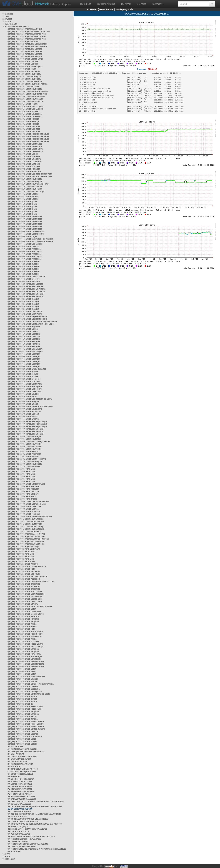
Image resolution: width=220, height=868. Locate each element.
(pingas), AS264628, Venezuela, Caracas (25, 284)
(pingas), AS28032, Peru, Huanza (22, 551)
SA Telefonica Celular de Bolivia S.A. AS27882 (28, 844)
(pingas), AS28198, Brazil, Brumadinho (25, 596)
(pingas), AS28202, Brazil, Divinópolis (24, 611)
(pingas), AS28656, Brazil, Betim (22, 669)
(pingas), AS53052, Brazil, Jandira (22, 716)
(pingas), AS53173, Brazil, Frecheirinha (25, 736)
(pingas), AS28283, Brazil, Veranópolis (24, 659)
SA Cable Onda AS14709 (21, 809)
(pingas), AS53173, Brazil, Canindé (23, 731)
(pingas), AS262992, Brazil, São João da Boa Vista (30, 174)
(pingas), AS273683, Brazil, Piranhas (24, 514)
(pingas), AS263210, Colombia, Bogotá (25, 179)
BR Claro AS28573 (16, 754)
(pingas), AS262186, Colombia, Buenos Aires (27, 94)
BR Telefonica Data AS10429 (20, 764)
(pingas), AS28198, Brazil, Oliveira (23, 604)
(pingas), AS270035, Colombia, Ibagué (24, 436)
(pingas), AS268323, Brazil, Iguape (23, 371)
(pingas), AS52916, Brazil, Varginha (23, 711)
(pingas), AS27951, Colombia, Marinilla (25, 524)
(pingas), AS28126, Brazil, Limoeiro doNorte (27, 566)
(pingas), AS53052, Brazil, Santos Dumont (26, 729)
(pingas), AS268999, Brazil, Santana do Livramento (30, 406)
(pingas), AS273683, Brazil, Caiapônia (24, 506)
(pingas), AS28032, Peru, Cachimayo (24, 549)
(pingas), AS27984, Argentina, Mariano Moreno (28, 539)
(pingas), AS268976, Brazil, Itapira (22, 396)
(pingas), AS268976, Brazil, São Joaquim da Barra (30, 399)
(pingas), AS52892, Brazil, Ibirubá (22, 696)
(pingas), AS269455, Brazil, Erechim (23, 419)
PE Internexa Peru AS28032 (20, 789)
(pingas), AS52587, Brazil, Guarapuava (25, 691)
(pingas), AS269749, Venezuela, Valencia (25, 429)
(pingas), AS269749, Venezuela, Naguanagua (27, 421)
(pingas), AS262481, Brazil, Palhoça (23, 119)
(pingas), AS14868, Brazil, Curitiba (23, 61)
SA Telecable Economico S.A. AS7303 (24, 839)
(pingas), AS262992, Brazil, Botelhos (24, 164)
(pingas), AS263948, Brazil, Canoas (23, 246)
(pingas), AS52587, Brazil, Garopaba (24, 689)
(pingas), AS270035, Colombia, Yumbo (24, 444)
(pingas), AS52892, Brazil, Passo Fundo (25, 706)
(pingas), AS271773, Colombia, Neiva (24, 466)
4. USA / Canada (10, 24)
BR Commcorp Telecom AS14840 (22, 756)
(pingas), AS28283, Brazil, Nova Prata (24, 654)
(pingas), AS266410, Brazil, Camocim (24, 334)
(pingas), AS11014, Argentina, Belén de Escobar (29, 31)
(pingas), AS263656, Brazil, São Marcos (25, 244)
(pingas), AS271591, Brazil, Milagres (23, 456)
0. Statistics (8, 14)
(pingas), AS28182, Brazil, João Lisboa (25, 591)
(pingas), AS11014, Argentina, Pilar (23, 41)
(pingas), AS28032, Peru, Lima (21, 554)
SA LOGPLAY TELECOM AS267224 (23, 821)
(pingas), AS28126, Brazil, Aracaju (23, 564)
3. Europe (7, 21)
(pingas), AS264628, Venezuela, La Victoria (26, 289)
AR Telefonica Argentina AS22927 (22, 749)
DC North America (107, 4)
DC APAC (127, 4)
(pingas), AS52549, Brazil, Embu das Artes (26, 676)
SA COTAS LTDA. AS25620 (19, 804)
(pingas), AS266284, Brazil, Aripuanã (24, 326)
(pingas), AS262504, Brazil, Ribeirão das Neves (28, 134)
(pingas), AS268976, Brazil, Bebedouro (25, 389)
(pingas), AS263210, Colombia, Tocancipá (26, 191)
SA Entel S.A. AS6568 (17, 816)
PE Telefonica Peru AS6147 (20, 794)
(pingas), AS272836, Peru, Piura (22, 496)
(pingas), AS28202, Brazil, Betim (22, 609)
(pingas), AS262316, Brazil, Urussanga (25, 114)
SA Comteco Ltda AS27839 (19, 811)
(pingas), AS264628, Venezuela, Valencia (25, 294)
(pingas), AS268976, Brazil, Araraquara (25, 386)
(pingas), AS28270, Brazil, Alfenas (22, 639)
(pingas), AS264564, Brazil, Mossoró (24, 279)
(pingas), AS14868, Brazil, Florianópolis (25, 66)
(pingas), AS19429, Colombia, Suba (23, 86)
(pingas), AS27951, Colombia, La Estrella (26, 521)
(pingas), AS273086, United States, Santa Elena (28, 501)
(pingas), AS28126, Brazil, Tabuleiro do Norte (27, 576)
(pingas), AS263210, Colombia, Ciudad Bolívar (28, 184)
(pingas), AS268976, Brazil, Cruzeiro (23, 394)
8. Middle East (9, 859)
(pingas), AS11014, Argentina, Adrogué (25, 29)
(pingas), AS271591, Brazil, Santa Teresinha (27, 459)
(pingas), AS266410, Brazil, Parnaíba (24, 341)
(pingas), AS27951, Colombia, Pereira (24, 531)
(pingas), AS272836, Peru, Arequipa (23, 486)
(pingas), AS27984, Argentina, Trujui (24, 546)
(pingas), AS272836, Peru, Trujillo (22, 499)
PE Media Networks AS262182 (21, 791)
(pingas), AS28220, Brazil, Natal (21, 629)
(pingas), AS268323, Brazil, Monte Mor (24, 379)
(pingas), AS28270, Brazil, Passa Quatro (25, 644)
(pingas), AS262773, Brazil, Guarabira (24, 159)
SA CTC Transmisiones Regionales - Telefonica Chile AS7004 (35, 806)
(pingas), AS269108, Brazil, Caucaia (23, 414)
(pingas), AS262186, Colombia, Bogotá (25, 89)
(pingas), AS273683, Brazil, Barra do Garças (27, 504)
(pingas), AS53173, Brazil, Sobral (22, 741)
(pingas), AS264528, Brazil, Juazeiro (23, 261)
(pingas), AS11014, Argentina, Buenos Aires (27, 34)
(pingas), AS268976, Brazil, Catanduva (24, 391)
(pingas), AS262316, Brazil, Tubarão (23, 111)
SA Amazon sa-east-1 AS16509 (21, 796)
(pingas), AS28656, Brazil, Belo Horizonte (26, 661)
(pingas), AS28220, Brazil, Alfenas (22, 624)
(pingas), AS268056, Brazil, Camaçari (24, 354)
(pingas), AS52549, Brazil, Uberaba (23, 686)
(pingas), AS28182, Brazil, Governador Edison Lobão (31, 581)
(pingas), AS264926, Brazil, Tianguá (23, 299)
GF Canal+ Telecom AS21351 (20, 774)
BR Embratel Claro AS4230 (19, 759)
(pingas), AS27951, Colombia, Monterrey (25, 526)
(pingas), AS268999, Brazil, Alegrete (23, 401)
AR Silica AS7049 (15, 746)
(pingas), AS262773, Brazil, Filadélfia (24, 156)
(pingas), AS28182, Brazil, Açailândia (24, 579)
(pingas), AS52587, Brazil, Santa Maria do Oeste (29, 694)
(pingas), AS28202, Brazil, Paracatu (23, 616)
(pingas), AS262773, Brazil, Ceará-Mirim (25, 149)
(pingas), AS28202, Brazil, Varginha (23, 621)
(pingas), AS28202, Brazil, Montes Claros (26, 614)
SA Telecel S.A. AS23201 (18, 841)
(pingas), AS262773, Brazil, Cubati (23, 154)
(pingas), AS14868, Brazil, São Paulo (24, 71)
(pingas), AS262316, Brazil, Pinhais (23, 104)
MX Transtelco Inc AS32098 (20, 781)
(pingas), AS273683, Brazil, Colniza (23, 509)
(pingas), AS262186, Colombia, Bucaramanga (28, 91)
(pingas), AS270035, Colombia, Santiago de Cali (29, 441)
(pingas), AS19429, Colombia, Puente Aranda (27, 84)
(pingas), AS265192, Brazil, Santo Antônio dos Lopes (31, 324)
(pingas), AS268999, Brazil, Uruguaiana (25, 409)
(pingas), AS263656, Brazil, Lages (22, 236)
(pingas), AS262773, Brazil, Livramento (25, 161)
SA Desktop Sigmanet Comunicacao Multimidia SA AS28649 (34, 814)
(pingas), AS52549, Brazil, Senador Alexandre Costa (31, 684)
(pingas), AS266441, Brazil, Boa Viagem (25, 349)
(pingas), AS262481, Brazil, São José (24, 126)
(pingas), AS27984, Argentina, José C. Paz (26, 534)
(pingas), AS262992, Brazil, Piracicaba (24, 171)
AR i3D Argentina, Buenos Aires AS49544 (26, 751)
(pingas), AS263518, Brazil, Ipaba (22, 201)
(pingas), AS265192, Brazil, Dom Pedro (25, 311)
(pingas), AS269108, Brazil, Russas (23, 416)
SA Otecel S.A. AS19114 (18, 831)
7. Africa (6, 856)
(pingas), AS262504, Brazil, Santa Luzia (25, 144)
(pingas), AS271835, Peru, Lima (21, 469)
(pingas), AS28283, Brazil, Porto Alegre (25, 656)
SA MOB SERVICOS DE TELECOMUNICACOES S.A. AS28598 (35, 824)
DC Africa (142, 4)
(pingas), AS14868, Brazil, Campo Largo (25, 59)
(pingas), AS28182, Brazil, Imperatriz (24, 584)
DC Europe (86, 4)
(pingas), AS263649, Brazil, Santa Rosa (25, 216)
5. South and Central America (16, 26)
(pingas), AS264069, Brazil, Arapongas (25, 249)
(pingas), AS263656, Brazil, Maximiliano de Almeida (30, 239)
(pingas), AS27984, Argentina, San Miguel (26, 541)
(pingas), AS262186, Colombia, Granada (25, 99)
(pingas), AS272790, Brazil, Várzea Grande (26, 484)
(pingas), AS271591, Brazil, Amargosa (24, 454)
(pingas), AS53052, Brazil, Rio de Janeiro (26, 721)
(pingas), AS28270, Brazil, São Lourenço (25, 646)
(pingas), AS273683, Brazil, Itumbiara (24, 511)
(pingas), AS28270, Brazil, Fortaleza (23, 641)
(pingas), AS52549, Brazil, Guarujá (23, 679)
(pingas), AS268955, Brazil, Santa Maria (25, 384)
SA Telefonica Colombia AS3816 (22, 846)
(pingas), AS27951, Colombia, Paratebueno (27, 529)
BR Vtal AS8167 (14, 766)
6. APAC (6, 854)
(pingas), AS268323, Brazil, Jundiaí (23, 376)
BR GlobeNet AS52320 (17, 761)
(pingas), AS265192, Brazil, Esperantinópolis (27, 316)
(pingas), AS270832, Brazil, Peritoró (23, 451)
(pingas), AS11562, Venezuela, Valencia (25, 56)
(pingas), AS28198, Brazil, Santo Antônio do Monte (30, 606)
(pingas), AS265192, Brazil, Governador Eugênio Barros (32, 321)
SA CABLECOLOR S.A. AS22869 (22, 799)
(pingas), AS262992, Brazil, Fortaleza (24, 166)
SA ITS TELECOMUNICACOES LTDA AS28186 (28, 819)
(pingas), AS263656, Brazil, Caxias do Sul (26, 231)
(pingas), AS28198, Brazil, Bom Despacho (26, 594)
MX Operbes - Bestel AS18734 (21, 779)
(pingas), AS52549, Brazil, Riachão (23, 681)
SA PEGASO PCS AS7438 (19, 834)
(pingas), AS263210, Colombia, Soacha (25, 186)
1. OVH (6, 16)
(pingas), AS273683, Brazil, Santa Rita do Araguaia (30, 516)
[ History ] (152, 69)
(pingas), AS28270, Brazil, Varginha (23, 649)
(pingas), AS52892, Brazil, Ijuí (20, 704)
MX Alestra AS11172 (16, 776)
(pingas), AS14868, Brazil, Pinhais (22, 69)
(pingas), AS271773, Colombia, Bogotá (25, 461)
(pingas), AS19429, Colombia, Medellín (25, 81)
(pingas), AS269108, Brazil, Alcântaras (24, 411)
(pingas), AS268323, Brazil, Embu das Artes (27, 369)
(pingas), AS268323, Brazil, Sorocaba (24, 381)
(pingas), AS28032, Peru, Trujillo (22, 561)
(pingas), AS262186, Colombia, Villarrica (25, 101)
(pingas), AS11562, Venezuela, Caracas (25, 49)
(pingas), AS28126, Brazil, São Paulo (24, 571)
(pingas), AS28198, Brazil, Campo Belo (25, 599)
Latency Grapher (53, 4)
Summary (158, 4)
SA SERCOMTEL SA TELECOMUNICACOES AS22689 (31, 836)
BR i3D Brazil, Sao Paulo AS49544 (23, 769)
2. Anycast (7, 19)
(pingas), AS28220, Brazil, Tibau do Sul (25, 636)
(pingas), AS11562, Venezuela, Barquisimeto (27, 44)
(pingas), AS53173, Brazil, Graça (22, 739)
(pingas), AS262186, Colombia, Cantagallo (26, 96)
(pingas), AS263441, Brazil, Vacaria (23, 194)
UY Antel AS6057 (15, 851)
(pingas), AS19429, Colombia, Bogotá (24, 74)
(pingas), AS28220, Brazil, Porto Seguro (25, 631)
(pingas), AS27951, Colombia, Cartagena (25, 519)
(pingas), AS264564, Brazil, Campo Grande (26, 276)
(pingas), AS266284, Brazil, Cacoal (23, 329)
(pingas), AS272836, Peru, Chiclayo (23, 491)
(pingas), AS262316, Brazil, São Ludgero (25, 106)
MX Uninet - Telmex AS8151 (20, 784)
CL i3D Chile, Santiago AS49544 (22, 771)
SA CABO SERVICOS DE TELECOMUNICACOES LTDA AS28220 (36, 801)
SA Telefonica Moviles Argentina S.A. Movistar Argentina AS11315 (37, 849)
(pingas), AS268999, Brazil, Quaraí (23, 404)
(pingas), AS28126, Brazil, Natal (21, 569)
